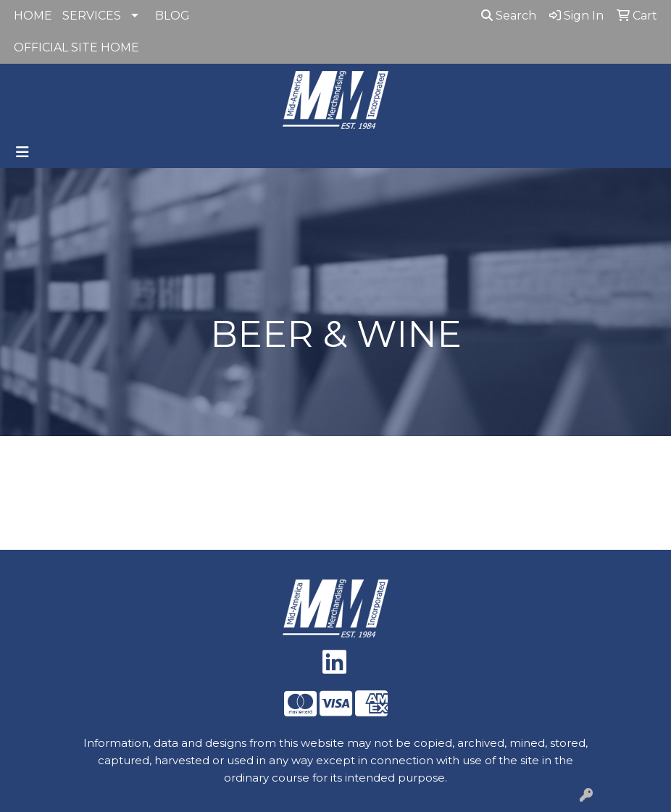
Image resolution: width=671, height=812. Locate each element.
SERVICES (92, 16)
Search (509, 16)
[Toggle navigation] (22, 152)
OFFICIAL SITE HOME (76, 47)
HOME (33, 16)
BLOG (172, 16)
